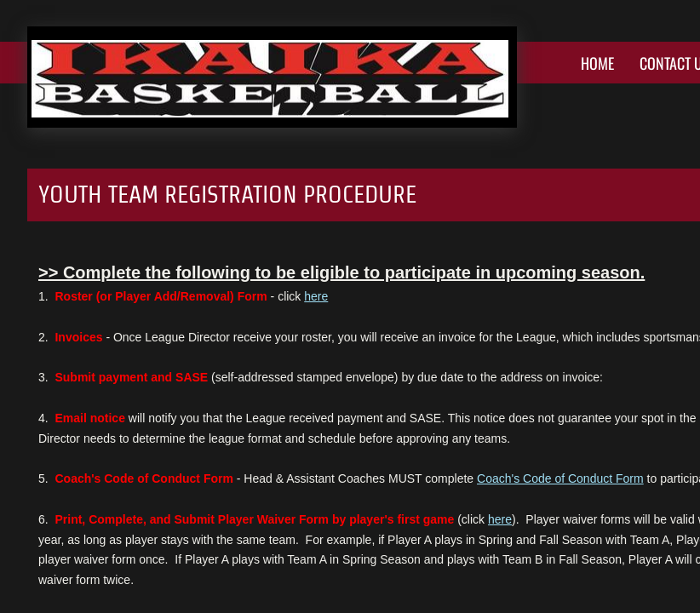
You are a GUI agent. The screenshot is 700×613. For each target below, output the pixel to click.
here (316, 296)
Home (597, 63)
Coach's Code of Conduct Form (560, 478)
